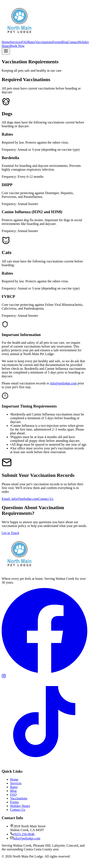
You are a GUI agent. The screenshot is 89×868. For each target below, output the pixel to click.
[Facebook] (44, 672)
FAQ (25, 42)
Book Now (17, 46)
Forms (57, 42)
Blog (64, 42)
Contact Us (46, 499)
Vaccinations (44, 42)
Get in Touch (10, 533)
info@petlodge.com (63, 383)
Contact (73, 42)
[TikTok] (44, 763)
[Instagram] (4, 677)
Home (6, 42)
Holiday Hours (20, 806)
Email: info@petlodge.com (20, 499)
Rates (32, 42)
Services (16, 42)
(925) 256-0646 (24, 834)
